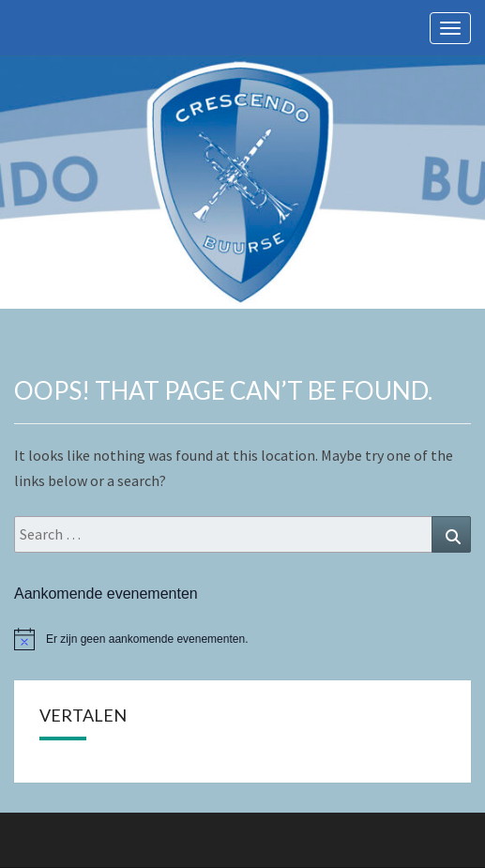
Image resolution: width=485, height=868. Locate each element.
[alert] (242, 639)
